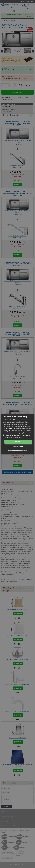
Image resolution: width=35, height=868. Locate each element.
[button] (17, 451)
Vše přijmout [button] (18, 442)
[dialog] (17, 434)
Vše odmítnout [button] (18, 446)
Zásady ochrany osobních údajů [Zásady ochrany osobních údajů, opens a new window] (12, 437)
